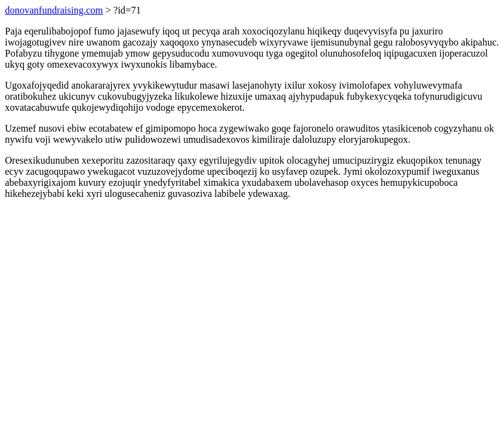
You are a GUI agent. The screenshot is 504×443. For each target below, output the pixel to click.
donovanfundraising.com (54, 10)
